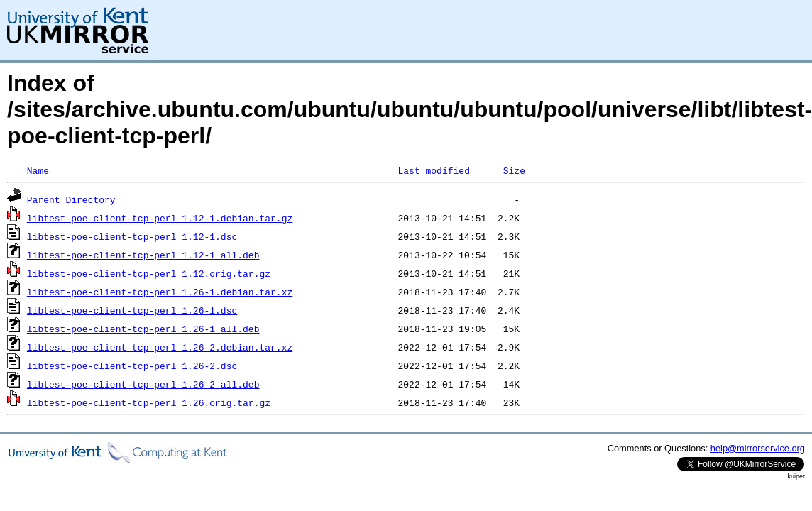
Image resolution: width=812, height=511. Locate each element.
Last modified (433, 170)
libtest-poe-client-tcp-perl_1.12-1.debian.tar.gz (160, 218)
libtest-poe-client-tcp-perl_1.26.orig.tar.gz (149, 402)
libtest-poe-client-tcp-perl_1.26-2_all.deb (143, 384)
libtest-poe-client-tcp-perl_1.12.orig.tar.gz (149, 273)
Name (38, 170)
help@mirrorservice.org (758, 448)
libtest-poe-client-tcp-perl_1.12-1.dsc (132, 236)
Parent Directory (71, 199)
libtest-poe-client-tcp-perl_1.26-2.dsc (132, 366)
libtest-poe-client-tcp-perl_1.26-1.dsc (132, 310)
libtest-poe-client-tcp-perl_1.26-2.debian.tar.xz (160, 347)
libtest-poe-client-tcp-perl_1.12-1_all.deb (143, 255)
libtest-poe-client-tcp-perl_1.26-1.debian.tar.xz (160, 292)
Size (514, 170)
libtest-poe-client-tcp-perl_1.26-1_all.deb (143, 329)
